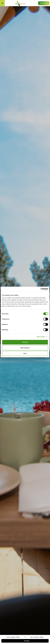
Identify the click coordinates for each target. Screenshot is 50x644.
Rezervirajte (44, 3)
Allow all (25, 342)
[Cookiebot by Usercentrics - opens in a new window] (41, 289)
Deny (25, 353)
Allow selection (25, 348)
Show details (41, 337)
